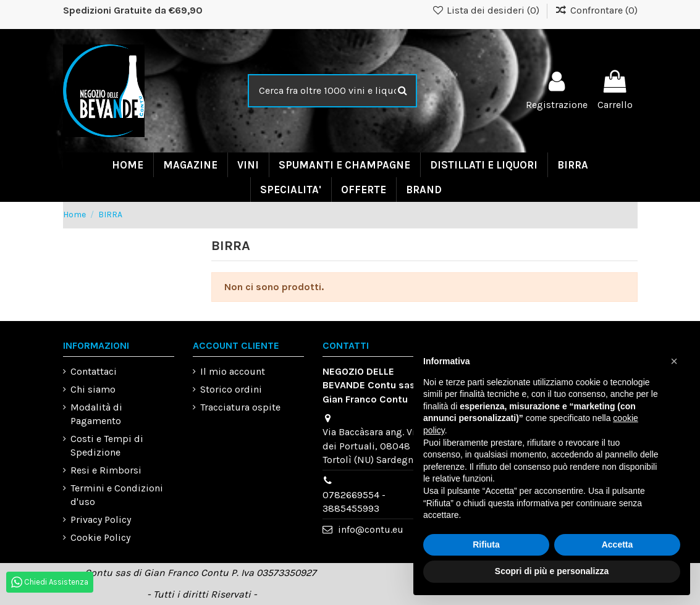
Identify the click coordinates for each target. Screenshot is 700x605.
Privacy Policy (101, 519)
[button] (674, 361)
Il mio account (233, 371)
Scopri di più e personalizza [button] (552, 571)
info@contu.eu (371, 529)
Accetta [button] (618, 544)
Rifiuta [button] (486, 544)
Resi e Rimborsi (106, 470)
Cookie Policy (100, 537)
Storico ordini (231, 389)
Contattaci (94, 371)
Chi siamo (93, 389)
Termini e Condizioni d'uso (117, 495)
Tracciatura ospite (240, 407)
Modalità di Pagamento (96, 414)
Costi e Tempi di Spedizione (107, 445)
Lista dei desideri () (487, 10)
